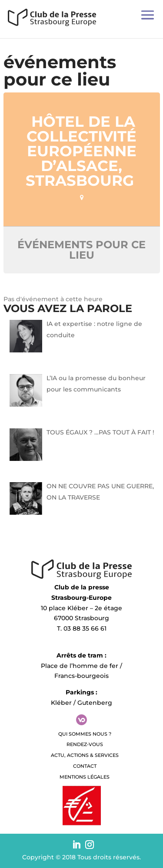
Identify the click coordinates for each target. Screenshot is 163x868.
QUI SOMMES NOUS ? (85, 734)
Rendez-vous (85, 744)
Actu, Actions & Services (85, 755)
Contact (85, 766)
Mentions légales (85, 777)
